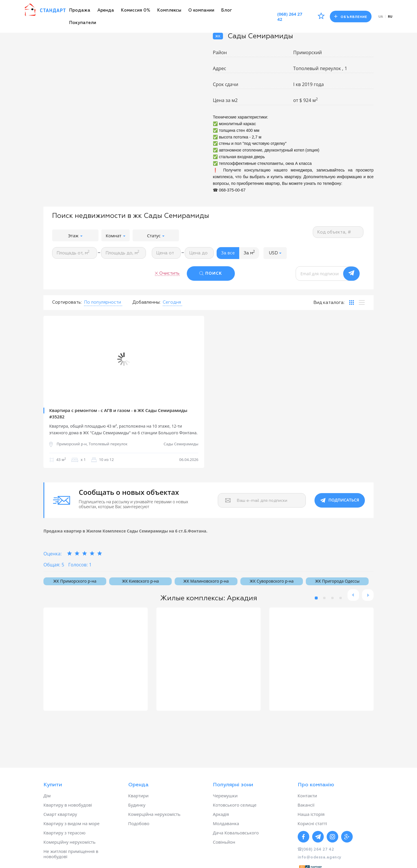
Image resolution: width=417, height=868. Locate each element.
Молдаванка (226, 823)
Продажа (80, 10)
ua (381, 16)
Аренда (106, 10)
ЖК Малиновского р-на (206, 581)
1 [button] (316, 598)
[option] (124, 359)
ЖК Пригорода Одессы (337, 581)
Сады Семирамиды (181, 444)
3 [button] (332, 598)
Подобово (139, 823)
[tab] (352, 302)
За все (228, 253)
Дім (47, 796)
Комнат (116, 236)
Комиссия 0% (136, 10)
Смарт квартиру (60, 814)
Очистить (169, 273)
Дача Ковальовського (236, 833)
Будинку (137, 805)
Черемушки (225, 796)
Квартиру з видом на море (72, 823)
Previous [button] (52, 359)
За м (249, 253)
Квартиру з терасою (64, 833)
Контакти (307, 796)
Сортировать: (67, 302)
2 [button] (324, 598)
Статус (156, 236)
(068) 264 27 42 (290, 17)
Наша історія (311, 814)
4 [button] (341, 598)
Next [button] (195, 359)
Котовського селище (235, 805)
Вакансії (306, 805)
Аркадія (221, 814)
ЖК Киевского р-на (140, 581)
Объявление (351, 17)
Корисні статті (312, 823)
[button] (275, 253)
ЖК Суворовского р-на (271, 581)
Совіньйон (224, 842)
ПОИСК (214, 273)
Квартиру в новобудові (68, 805)
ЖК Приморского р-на (75, 581)
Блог (227, 10)
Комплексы (169, 10)
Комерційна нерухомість (154, 814)
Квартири (139, 796)
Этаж (75, 236)
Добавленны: (146, 302)
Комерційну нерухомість (69, 842)
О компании (201, 10)
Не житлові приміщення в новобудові (71, 854)
